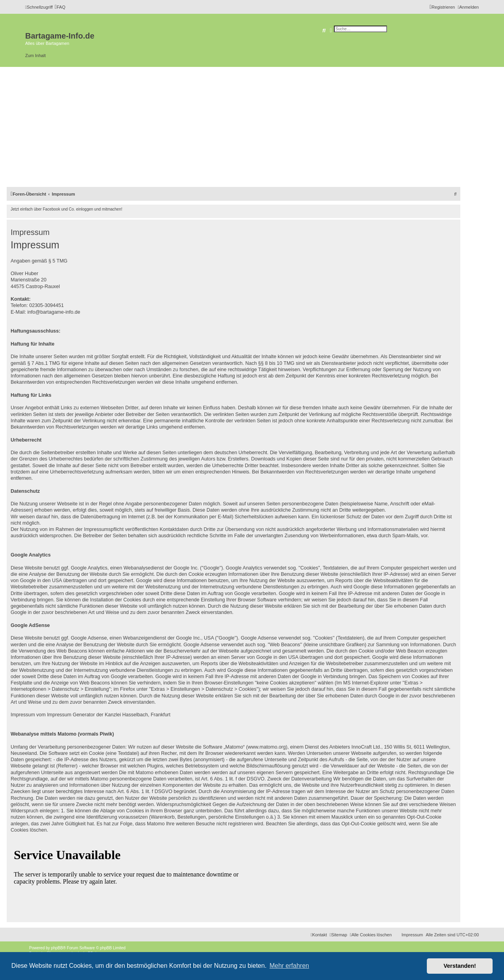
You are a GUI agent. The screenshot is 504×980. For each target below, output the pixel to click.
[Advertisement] (252, 126)
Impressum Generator (71, 715)
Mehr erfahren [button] (289, 966)
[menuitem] (60, 7)
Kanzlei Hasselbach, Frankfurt (138, 715)
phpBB (57, 948)
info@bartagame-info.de (54, 312)
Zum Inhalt (35, 55)
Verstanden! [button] (460, 966)
